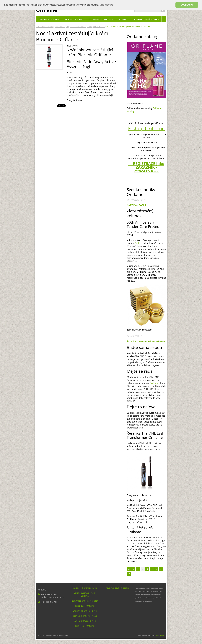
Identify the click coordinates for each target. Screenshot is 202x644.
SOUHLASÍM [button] (187, 5)
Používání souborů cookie (117, 588)
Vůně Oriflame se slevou (85, 621)
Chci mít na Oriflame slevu (85, 611)
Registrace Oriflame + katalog (85, 601)
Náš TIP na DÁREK (136, 205)
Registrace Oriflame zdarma (85, 588)
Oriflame (139, 243)
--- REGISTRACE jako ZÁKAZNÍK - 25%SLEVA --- (146, 167)
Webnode (160, 636)
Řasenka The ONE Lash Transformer (146, 341)
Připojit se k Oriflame (85, 606)
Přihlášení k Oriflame (85, 626)
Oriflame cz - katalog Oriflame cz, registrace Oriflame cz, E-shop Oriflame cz (71, 27)
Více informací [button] (107, 5)
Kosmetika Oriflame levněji (85, 616)
